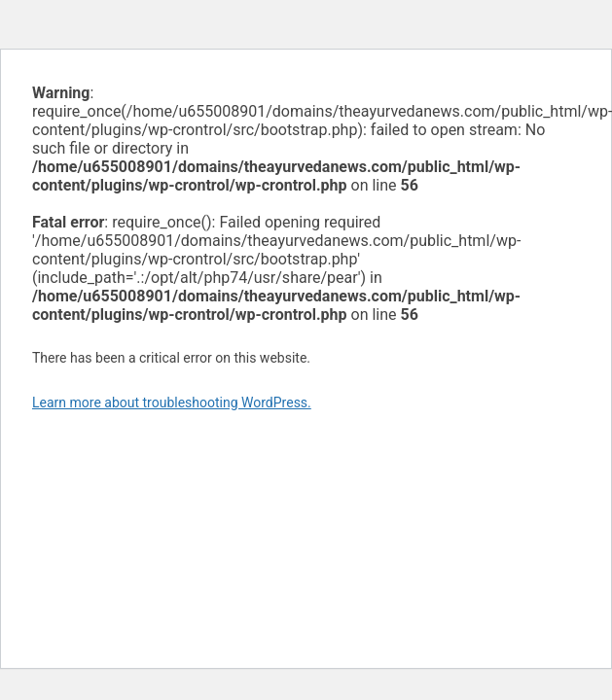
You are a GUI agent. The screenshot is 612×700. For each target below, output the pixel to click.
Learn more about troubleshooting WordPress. (172, 402)
